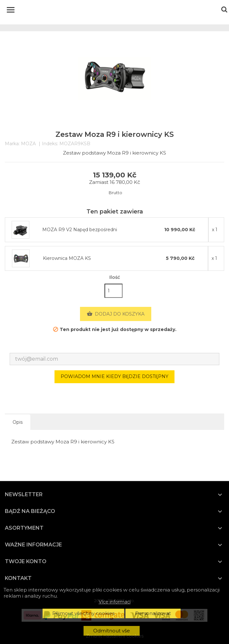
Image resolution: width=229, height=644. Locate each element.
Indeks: (50, 144)
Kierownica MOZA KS (67, 258)
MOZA (28, 144)
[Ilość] (114, 291)
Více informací (115, 602)
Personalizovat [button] (153, 613)
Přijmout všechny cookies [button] (83, 613)
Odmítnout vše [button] (112, 631)
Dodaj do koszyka (116, 314)
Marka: (12, 144)
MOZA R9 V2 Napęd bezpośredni (80, 230)
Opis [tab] (18, 422)
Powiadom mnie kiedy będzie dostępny (114, 376)
